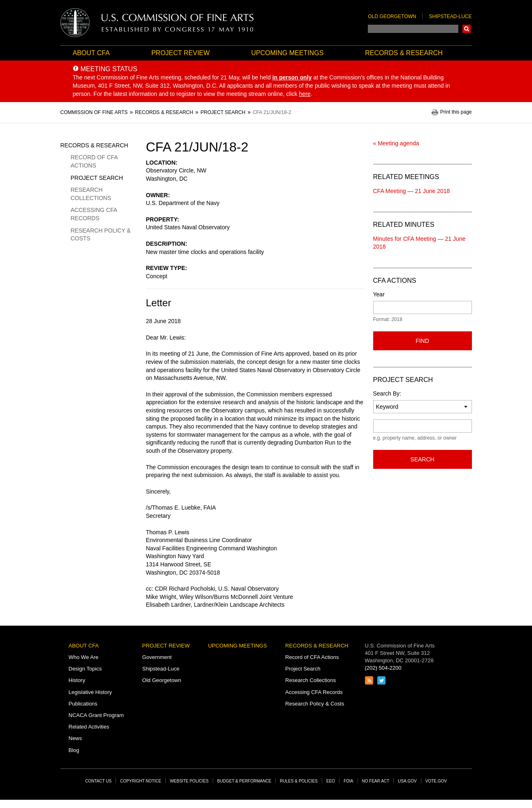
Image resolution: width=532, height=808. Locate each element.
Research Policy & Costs (101, 235)
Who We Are (84, 657)
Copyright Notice (141, 781)
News (76, 738)
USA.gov (407, 781)
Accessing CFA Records (94, 214)
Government (157, 657)
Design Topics (85, 669)
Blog (74, 750)
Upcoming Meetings (287, 53)
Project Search (97, 178)
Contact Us (98, 781)
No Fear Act (376, 781)
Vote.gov (436, 781)
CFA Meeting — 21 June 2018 (412, 191)
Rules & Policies (299, 781)
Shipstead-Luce (450, 16)
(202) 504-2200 (383, 668)
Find (422, 341)
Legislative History (91, 692)
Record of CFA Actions (94, 161)
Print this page (456, 112)
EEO (331, 781)
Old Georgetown (392, 16)
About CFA (91, 53)
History (77, 680)
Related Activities (89, 727)
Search (467, 29)
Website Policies (189, 781)
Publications (83, 704)
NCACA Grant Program (96, 715)
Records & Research (404, 53)
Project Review (181, 53)
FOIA (348, 781)
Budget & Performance (244, 781)
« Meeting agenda (396, 143)
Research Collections (91, 194)
